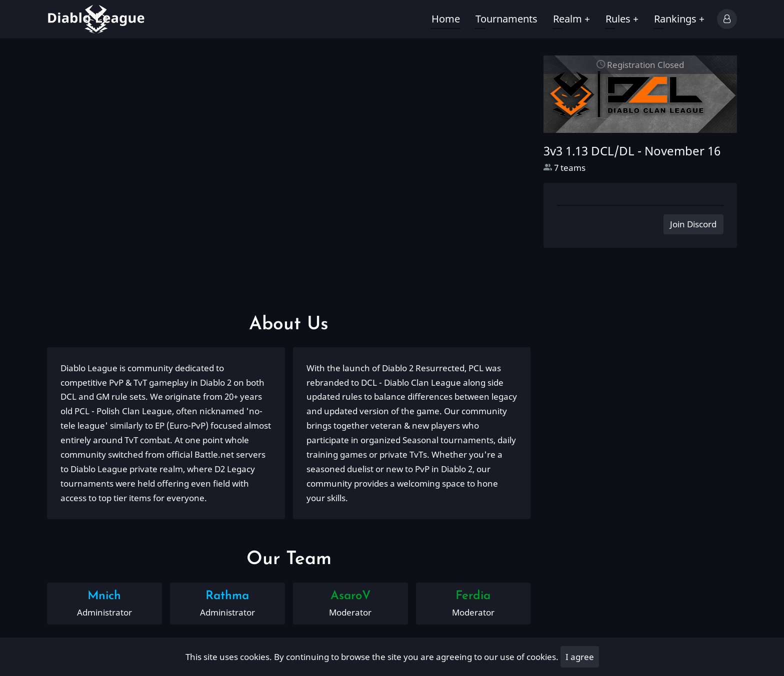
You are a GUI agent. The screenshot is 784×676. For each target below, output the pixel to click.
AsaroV (350, 596)
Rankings (679, 19)
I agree (580, 657)
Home (446, 19)
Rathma (227, 596)
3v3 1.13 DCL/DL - (632, 151)
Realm (571, 19)
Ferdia (473, 596)
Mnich (104, 596)
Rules (622, 19)
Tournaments (506, 19)
